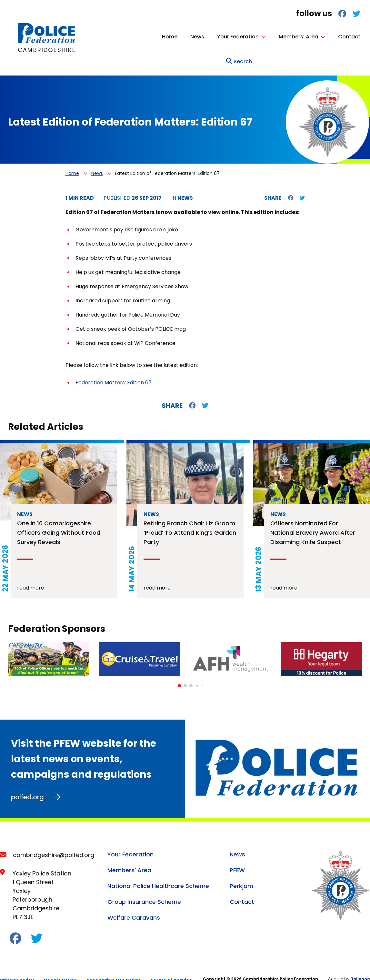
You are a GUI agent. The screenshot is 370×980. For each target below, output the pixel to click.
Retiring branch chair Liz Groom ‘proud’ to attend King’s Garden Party (190, 519)
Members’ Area (260, 37)
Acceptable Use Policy (113, 966)
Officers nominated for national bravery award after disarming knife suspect (313, 519)
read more (31, 574)
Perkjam (241, 872)
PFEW (237, 856)
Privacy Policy (17, 966)
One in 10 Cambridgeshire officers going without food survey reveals (59, 519)
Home (131, 37)
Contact (310, 37)
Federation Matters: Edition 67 (114, 369)
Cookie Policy (60, 966)
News (159, 37)
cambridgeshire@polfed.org (54, 841)
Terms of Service (171, 966)
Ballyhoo (360, 965)
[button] (179, 672)
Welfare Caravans (134, 904)
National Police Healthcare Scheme (158, 872)
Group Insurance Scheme (144, 888)
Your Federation (199, 37)
